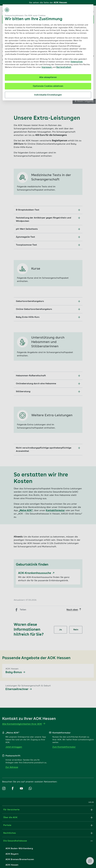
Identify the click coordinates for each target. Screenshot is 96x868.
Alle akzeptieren (48, 77)
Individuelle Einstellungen (48, 95)
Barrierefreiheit (64, 67)
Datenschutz (77, 62)
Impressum (47, 67)
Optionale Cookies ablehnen (48, 86)
